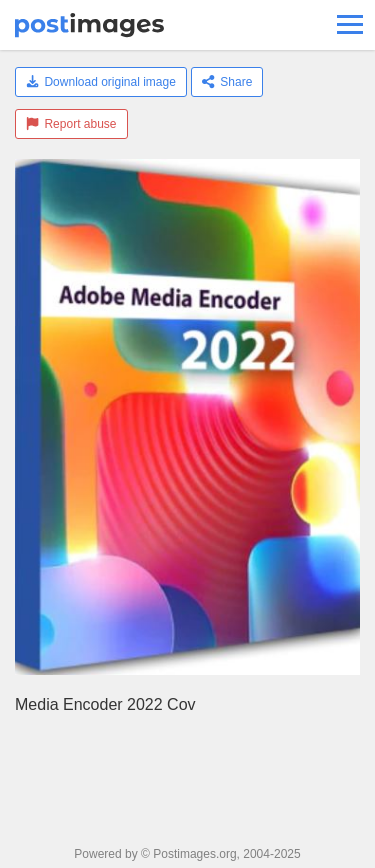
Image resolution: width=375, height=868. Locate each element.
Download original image (101, 82)
